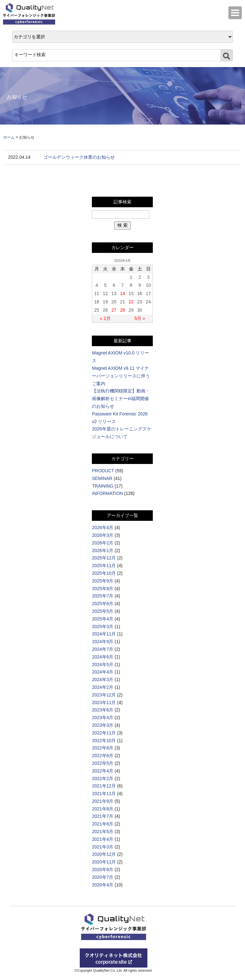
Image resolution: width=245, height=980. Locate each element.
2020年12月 (104, 854)
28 (122, 310)
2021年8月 (103, 809)
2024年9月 (103, 642)
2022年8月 (103, 748)
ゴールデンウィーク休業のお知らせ (79, 157)
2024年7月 (103, 649)
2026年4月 (103, 528)
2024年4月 (103, 672)
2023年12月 (104, 695)
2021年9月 (103, 801)
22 (131, 302)
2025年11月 (104, 566)
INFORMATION (107, 493)
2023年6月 (103, 710)
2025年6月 (103, 604)
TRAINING (103, 486)
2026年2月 (103, 543)
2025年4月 (103, 619)
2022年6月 (103, 756)
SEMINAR (102, 478)
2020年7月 (103, 877)
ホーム (9, 137)
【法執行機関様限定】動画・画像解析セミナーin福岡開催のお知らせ (121, 399)
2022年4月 (103, 771)
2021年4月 (103, 839)
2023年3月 (103, 725)
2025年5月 (103, 611)
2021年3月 (103, 847)
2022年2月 (103, 779)
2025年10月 (104, 573)
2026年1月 (103, 551)
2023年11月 (104, 703)
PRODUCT (103, 471)
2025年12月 (104, 558)
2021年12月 (104, 786)
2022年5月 (103, 763)
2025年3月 (103, 627)
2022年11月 (104, 733)
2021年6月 (103, 824)
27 (114, 310)
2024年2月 (103, 687)
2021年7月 (103, 816)
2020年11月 (104, 862)
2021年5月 (103, 832)
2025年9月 (103, 581)
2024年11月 (104, 634)
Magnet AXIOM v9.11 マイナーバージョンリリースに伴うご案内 (121, 376)
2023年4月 (103, 718)
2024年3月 (103, 680)
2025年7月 (103, 596)
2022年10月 (104, 741)
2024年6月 (103, 657)
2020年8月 (103, 870)
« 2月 (105, 318)
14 (122, 293)
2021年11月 (104, 794)
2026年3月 (103, 535)
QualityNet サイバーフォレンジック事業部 (31, 14)
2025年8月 (103, 589)
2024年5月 (103, 665)
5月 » (140, 318)
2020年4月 (103, 885)
